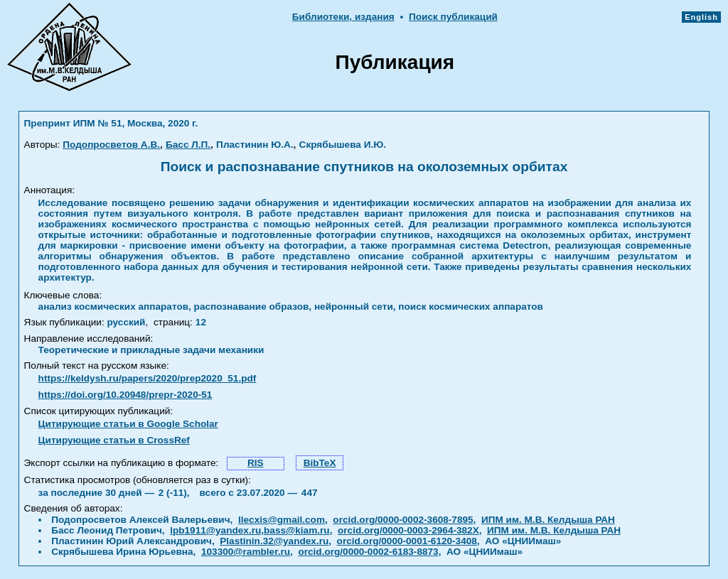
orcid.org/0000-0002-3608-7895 (403, 520)
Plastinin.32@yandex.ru (274, 541)
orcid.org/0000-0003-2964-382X (408, 530)
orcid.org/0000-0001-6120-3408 (407, 541)
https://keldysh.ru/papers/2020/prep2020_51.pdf (148, 378)
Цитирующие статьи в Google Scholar (128, 424)
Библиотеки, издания (343, 17)
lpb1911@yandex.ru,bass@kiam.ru (250, 530)
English (701, 17)
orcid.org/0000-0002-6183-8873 (368, 552)
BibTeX (320, 463)
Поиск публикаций (453, 17)
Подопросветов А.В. (111, 145)
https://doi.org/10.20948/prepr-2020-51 (125, 395)
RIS (256, 463)
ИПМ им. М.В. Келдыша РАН (548, 520)
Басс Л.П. (188, 145)
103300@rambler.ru (246, 552)
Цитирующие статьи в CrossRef (114, 440)
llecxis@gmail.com (282, 520)
